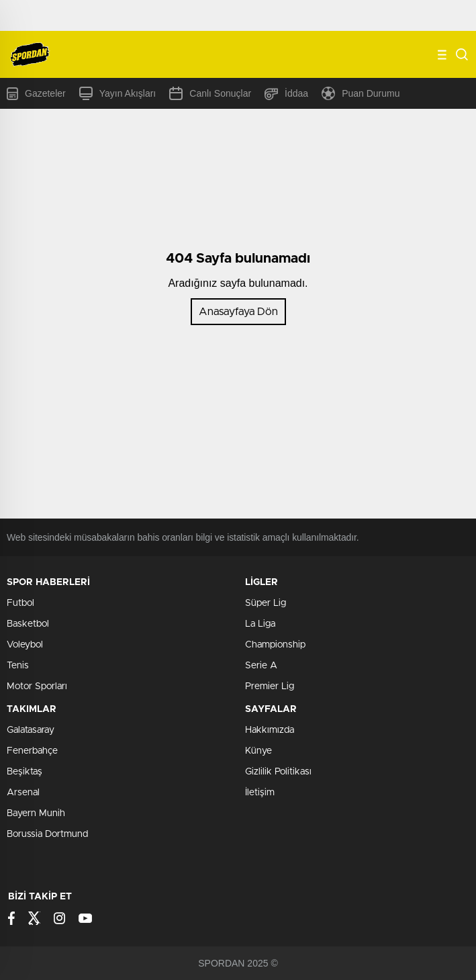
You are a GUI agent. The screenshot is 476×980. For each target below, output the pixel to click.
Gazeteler (36, 94)
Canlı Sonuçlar (210, 93)
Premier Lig (270, 686)
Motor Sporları (37, 686)
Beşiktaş (25, 772)
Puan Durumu (361, 93)
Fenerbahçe (32, 751)
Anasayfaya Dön (238, 312)
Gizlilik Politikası (278, 772)
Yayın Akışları (118, 93)
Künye (258, 751)
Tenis (18, 666)
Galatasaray (31, 730)
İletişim (260, 793)
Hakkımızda (270, 730)
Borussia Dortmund (47, 834)
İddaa (286, 93)
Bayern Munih (36, 813)
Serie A (261, 666)
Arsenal (23, 793)
